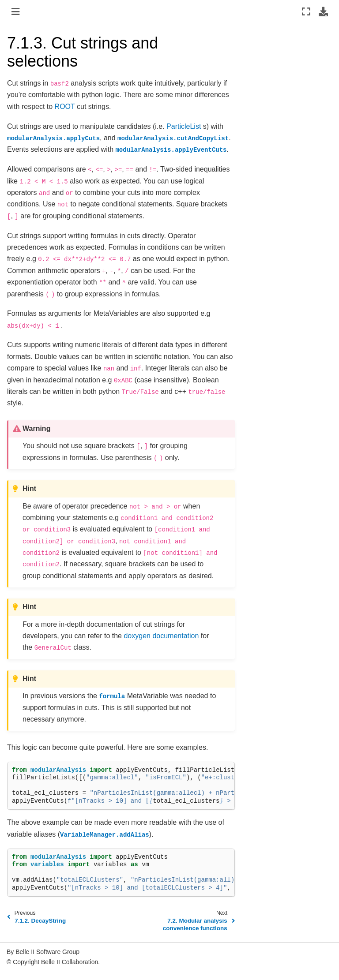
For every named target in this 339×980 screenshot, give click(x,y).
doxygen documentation (161, 636)
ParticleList (184, 126)
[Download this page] (323, 11)
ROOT (65, 107)
